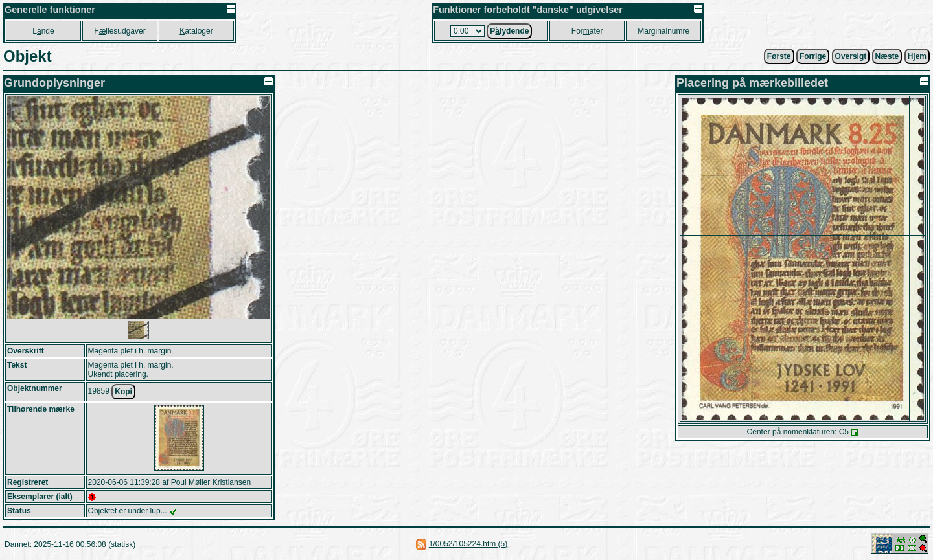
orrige (813, 56)
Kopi (123, 392)
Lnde (43, 31)
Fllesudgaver (120, 31)
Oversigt (851, 56)
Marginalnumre (663, 31)
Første (779, 56)
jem (917, 56)
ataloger (196, 31)
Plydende (509, 31)
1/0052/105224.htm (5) (468, 544)
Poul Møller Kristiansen (211, 482)
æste (887, 56)
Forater (587, 31)
